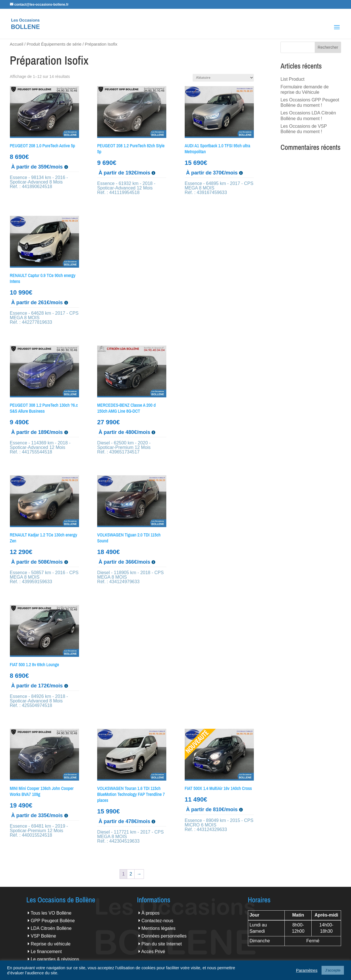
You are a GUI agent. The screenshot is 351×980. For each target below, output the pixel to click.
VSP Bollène (43, 936)
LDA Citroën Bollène (51, 928)
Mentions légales (158, 928)
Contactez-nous (157, 921)
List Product (292, 79)
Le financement (46, 952)
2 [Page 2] (131, 874)
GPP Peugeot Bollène (53, 921)
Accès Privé (153, 952)
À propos (150, 913)
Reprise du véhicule (51, 944)
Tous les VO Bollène (51, 913)
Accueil (17, 44)
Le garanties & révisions (55, 959)
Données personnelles (164, 936)
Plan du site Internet (161, 944)
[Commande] (223, 78)
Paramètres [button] (307, 970)
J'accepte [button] (333, 970)
